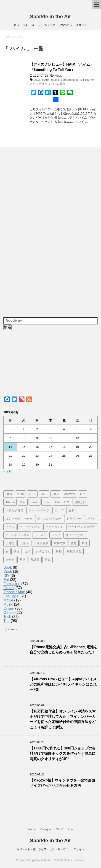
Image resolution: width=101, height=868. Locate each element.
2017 (37, 80)
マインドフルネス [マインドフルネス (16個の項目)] (17, 535)
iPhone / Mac (14, 592)
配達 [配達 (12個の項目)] (22, 560)
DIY (6, 576)
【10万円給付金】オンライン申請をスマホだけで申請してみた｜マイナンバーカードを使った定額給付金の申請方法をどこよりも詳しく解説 (63, 719)
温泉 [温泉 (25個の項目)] (28, 551)
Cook (8, 571)
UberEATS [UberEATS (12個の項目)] (62, 502)
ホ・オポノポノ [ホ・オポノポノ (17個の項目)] (30, 527)
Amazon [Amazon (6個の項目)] (70, 494)
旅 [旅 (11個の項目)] (7, 551)
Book (8, 567)
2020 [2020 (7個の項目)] (56, 494)
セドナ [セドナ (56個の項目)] (73, 510)
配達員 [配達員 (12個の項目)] (35, 560)
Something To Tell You (75, 80)
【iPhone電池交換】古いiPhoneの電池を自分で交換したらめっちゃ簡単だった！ (64, 650)
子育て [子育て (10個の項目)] (10, 543)
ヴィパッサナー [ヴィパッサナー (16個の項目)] (76, 535)
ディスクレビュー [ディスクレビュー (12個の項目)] (49, 519)
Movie (8, 600)
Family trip (12, 584)
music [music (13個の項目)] (35, 502)
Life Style (11, 596)
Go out (9, 588)
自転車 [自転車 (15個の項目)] (10, 560)
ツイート (11, 630)
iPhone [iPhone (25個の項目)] (10, 502)
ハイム (54, 84)
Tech (7, 617)
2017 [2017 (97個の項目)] (32, 494)
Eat (6, 580)
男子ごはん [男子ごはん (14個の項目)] (43, 551)
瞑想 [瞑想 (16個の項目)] (59, 551)
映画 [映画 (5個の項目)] (16, 551)
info (70, 829)
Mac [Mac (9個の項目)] (23, 502)
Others (9, 613)
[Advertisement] (38, 232)
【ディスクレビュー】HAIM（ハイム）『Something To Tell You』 (62, 67)
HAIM (46, 80)
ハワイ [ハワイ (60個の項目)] (91, 519)
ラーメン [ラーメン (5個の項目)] (40, 535)
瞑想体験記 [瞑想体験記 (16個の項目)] (74, 551)
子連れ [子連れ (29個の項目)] (24, 543)
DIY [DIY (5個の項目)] (83, 494)
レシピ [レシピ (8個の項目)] (56, 535)
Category (46, 829)
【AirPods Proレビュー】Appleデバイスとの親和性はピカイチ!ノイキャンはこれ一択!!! (63, 684)
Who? (60, 829)
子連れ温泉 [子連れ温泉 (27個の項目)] (41, 543)
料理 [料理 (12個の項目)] (85, 543)
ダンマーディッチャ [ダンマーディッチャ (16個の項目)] (19, 519)
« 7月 (8, 471)
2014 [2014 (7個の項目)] (9, 494)
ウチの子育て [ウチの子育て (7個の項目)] (14, 510)
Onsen (9, 608)
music (55, 80)
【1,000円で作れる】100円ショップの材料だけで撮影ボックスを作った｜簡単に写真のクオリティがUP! (63, 754)
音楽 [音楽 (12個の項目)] (48, 560)
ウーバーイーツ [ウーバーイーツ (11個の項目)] (39, 510)
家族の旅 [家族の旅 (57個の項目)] (59, 543)
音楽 (63, 84)
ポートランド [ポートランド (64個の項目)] (54, 527)
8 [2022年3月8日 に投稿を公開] (24, 438)
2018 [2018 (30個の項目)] (44, 494)
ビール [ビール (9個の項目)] (10, 527)
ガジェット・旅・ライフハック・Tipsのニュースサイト (50, 849)
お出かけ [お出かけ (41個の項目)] (80, 502)
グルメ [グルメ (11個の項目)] (59, 510)
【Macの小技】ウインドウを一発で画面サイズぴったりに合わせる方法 (62, 783)
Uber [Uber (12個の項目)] (47, 502)
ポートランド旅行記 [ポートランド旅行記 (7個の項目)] (82, 527)
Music (58, 76)
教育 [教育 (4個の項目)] (74, 543)
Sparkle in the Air (50, 17)
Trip (7, 621)
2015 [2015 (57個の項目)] (20, 494)
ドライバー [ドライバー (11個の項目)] (74, 519)
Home (32, 829)
